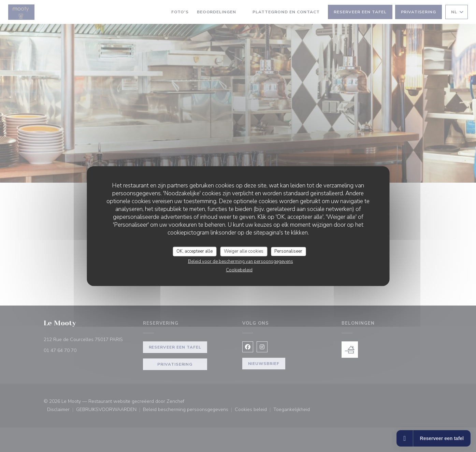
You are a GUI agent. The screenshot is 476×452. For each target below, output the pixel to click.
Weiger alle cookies (244, 251)
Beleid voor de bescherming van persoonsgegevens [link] (241, 261)
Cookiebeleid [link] (239, 270)
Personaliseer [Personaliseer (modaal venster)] (288, 251)
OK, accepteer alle (194, 251)
